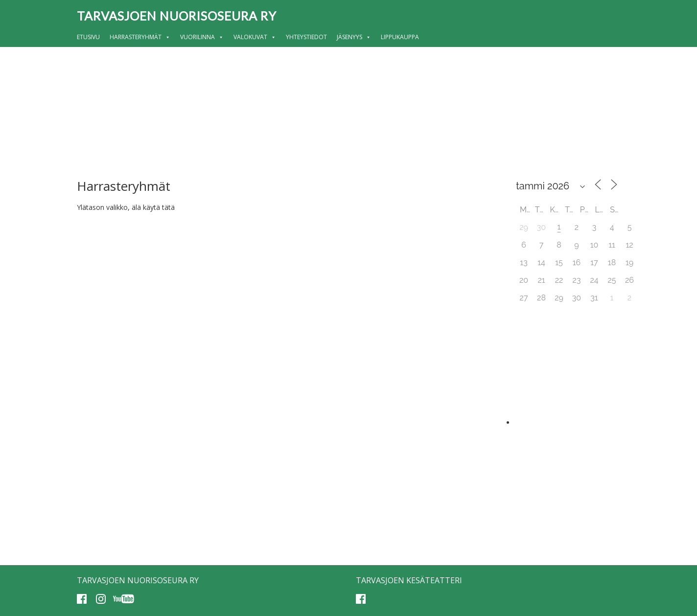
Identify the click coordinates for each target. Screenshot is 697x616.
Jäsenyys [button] (354, 37)
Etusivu (88, 37)
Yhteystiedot (306, 37)
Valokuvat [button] (255, 37)
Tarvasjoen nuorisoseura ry (177, 16)
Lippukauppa (400, 37)
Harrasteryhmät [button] (140, 37)
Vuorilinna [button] (202, 37)
